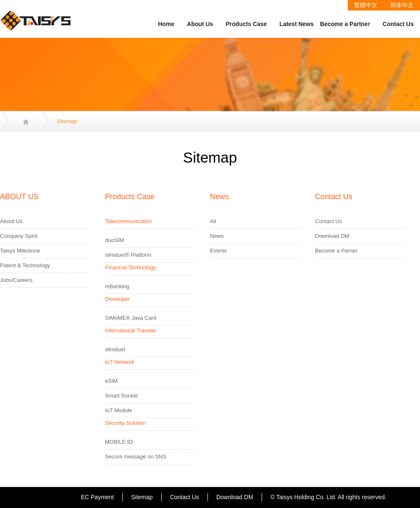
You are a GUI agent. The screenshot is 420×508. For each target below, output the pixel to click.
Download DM (332, 236)
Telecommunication (128, 221)
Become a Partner (345, 24)
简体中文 (402, 5)
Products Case (246, 24)
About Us (200, 24)
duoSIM (114, 240)
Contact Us (398, 24)
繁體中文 (366, 5)
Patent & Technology (25, 265)
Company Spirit (19, 236)
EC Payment (98, 497)
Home (166, 24)
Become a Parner (336, 251)
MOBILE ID (119, 442)
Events (218, 251)
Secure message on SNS (136, 457)
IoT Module (119, 410)
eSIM (111, 381)
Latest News (297, 24)
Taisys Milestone (20, 251)
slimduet (115, 349)
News (219, 197)
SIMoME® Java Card (131, 318)
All (213, 221)
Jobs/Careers (16, 280)
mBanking (117, 286)
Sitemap (142, 497)
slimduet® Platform (128, 255)
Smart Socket (121, 396)
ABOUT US (19, 197)
